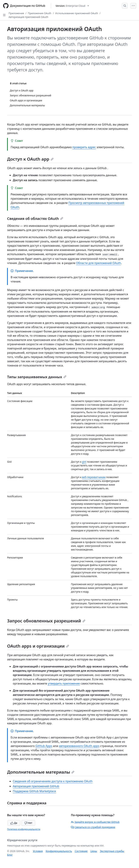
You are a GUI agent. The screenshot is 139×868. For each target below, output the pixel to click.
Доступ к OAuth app (30, 159)
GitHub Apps (44, 746)
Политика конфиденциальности (24, 829)
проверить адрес (84, 147)
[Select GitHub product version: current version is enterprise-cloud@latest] (72, 6)
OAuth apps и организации (38, 646)
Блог (10, 855)
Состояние (81, 851)
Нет (28, 823)
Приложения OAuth (40, 13)
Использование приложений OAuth (77, 13)
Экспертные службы (112, 851)
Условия (38, 851)
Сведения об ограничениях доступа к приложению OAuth (53, 781)
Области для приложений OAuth (99, 263)
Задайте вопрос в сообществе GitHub (95, 822)
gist (84, 462)
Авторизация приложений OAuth (28, 17)
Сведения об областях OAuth (35, 219)
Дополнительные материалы (41, 772)
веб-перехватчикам (94, 477)
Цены (94, 851)
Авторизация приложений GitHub (36, 786)
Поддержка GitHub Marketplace (34, 791)
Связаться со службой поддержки (93, 827)
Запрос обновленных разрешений (46, 621)
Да (14, 823)
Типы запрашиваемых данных (37, 377)
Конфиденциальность (59, 851)
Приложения (16, 13)
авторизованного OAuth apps (79, 746)
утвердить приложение (64, 683)
